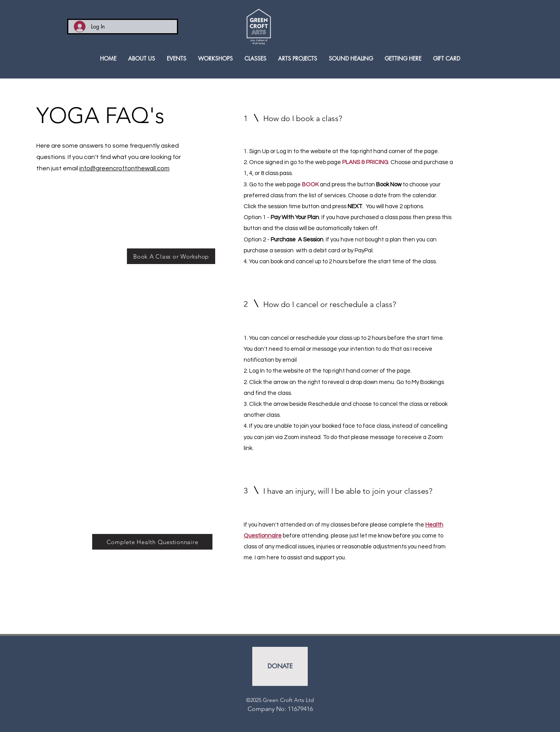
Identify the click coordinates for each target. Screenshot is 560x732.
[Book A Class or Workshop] (171, 256)
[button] (255, 58)
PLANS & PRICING (365, 162)
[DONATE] (280, 666)
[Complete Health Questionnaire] (152, 542)
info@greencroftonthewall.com (124, 168)
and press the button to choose (366, 185)
